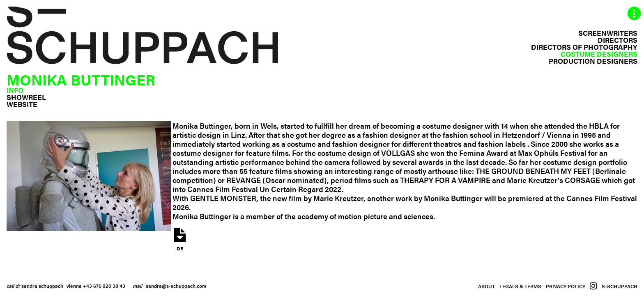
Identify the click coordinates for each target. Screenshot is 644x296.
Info (15, 90)
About (486, 286)
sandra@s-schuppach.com (176, 286)
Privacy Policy (566, 286)
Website (22, 104)
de (180, 239)
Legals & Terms (520, 286)
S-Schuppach (620, 286)
